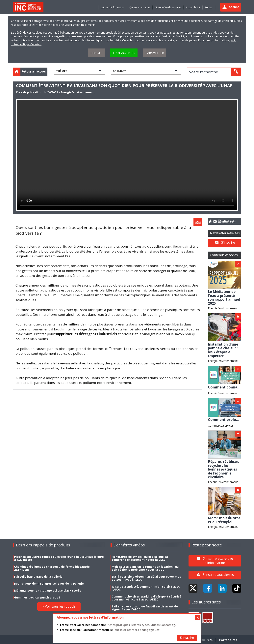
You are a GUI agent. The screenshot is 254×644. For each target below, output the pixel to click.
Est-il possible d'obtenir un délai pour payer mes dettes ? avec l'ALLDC (146, 578)
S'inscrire (228, 242)
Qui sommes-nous (140, 7)
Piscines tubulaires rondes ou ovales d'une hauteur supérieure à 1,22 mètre (59, 558)
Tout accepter (124, 53)
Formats (120, 71)
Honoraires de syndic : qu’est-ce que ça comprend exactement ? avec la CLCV (140, 558)
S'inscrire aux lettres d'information (218, 561)
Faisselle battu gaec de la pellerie (38, 577)
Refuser (96, 53)
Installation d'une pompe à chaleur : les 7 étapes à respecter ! (223, 350)
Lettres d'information (113, 7)
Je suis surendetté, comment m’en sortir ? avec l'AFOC (146, 588)
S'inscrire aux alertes (218, 575)
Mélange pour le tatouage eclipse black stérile (48, 590)
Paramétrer (155, 53)
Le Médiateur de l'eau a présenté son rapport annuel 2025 (224, 297)
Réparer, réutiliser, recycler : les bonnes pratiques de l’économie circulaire (224, 469)
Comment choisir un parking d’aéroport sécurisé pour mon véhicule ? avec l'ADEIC (146, 598)
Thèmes (62, 71)
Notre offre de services (168, 7)
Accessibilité (193, 7)
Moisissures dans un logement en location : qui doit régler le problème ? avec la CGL (146, 568)
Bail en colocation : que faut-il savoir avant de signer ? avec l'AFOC (145, 608)
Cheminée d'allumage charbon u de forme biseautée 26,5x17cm (52, 568)
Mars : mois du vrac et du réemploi (224, 520)
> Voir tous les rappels (59, 606)
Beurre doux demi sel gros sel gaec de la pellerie (49, 583)
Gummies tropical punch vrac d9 (37, 597)
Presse (209, 7)
